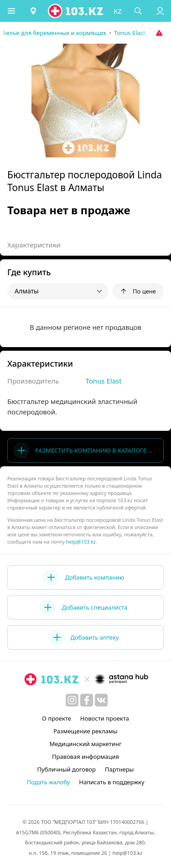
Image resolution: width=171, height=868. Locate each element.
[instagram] (72, 700)
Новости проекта (105, 718)
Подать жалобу (48, 782)
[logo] (76, 11)
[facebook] (87, 700)
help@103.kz (81, 542)
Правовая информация (85, 757)
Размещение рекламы (85, 731)
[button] (11, 11)
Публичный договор (67, 769)
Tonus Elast (104, 381)
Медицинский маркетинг (85, 744)
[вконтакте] (101, 700)
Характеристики (34, 245)
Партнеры (119, 769)
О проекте (57, 718)
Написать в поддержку (111, 782)
